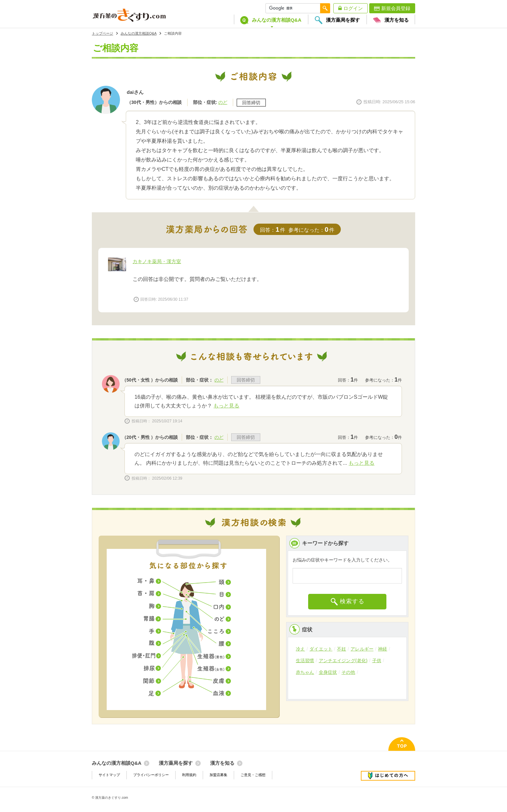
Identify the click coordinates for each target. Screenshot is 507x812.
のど (223, 102)
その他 (348, 672)
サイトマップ (109, 775)
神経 (383, 649)
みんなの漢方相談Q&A (139, 33)
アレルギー (362, 649)
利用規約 (189, 775)
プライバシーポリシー (151, 775)
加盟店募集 (218, 775)
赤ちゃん (305, 672)
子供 (377, 661)
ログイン (353, 8)
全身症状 (328, 672)
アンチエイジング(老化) (343, 661)
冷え (300, 649)
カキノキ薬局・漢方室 (157, 261)
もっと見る (226, 406)
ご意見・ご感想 (253, 775)
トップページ (102, 33)
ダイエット (321, 649)
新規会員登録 (396, 8)
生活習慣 (305, 661)
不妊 (341, 649)
